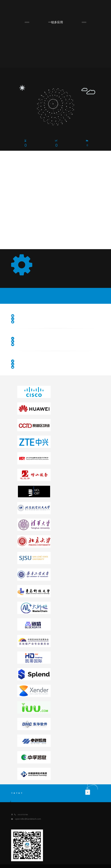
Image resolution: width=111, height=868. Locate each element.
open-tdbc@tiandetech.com (28, 819)
